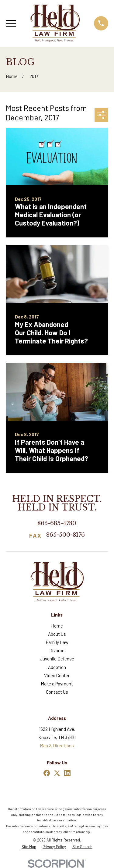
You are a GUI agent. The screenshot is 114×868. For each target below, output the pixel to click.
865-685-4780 (57, 523)
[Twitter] (57, 773)
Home (57, 626)
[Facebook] (47, 773)
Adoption (57, 667)
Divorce (57, 650)
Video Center (57, 675)
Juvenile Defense (57, 659)
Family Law (57, 642)
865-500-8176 (66, 535)
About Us (57, 634)
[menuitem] (29, 847)
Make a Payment (57, 684)
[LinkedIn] (67, 773)
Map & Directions (57, 745)
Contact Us (57, 692)
